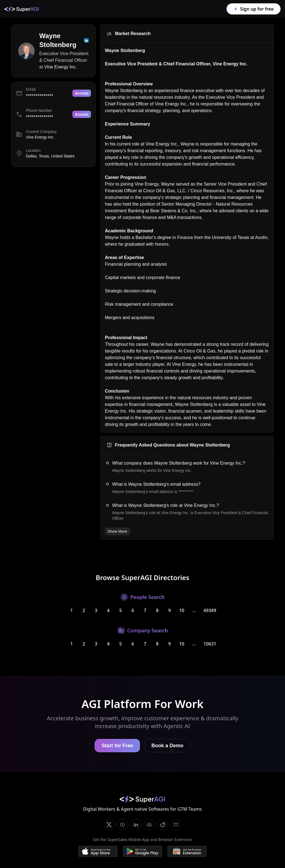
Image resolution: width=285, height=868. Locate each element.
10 (182, 610)
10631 (210, 644)
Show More (117, 531)
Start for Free (117, 746)
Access (82, 93)
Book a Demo (167, 746)
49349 (210, 610)
